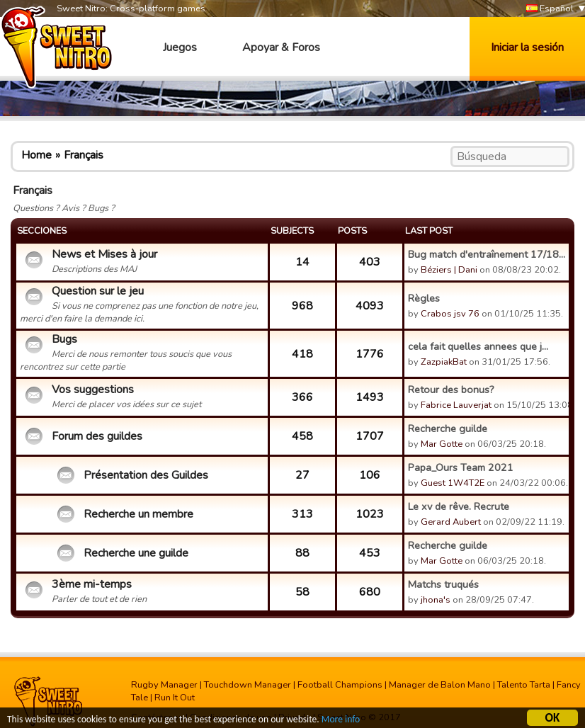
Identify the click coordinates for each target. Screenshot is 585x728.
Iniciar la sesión (527, 47)
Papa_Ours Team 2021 (461, 467)
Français (84, 155)
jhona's (436, 600)
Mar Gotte (442, 444)
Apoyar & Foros (281, 47)
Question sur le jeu (98, 291)
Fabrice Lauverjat (456, 405)
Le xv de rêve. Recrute (459, 506)
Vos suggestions (93, 389)
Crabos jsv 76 (450, 314)
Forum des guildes (97, 436)
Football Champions (340, 685)
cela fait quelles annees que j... (478, 346)
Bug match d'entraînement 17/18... (487, 254)
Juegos (180, 47)
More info (341, 720)
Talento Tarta (524, 685)
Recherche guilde (448, 428)
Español (550, 9)
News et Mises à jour (104, 254)
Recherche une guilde (136, 553)
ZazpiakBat (444, 362)
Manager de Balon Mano (440, 685)
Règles (424, 298)
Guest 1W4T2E (453, 483)
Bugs (64, 339)
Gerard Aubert (451, 522)
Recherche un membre (138, 514)
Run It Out (175, 698)
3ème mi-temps (92, 584)
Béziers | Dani (449, 270)
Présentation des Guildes (146, 475)
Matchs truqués (443, 584)
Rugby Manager (164, 685)
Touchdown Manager (248, 685)
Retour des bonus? (451, 389)
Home (36, 155)
